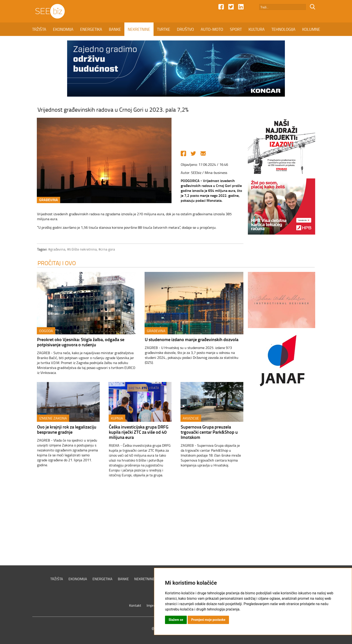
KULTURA (257, 29)
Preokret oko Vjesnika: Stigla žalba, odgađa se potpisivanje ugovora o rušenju (81, 342)
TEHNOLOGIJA (283, 29)
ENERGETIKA (91, 29)
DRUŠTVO (185, 29)
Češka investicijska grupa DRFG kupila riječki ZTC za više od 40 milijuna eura (139, 432)
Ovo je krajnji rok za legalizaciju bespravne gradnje (67, 429)
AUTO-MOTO (212, 29)
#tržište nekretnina (82, 249)
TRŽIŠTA (39, 29)
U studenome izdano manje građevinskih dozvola (192, 339)
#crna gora (107, 249)
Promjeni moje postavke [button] (208, 620)
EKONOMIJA (63, 29)
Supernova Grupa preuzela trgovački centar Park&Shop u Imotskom (209, 432)
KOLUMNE (311, 29)
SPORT (236, 29)
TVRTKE (164, 29)
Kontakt (135, 605)
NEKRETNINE (139, 29)
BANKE (115, 29)
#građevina (57, 249)
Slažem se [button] (176, 620)
